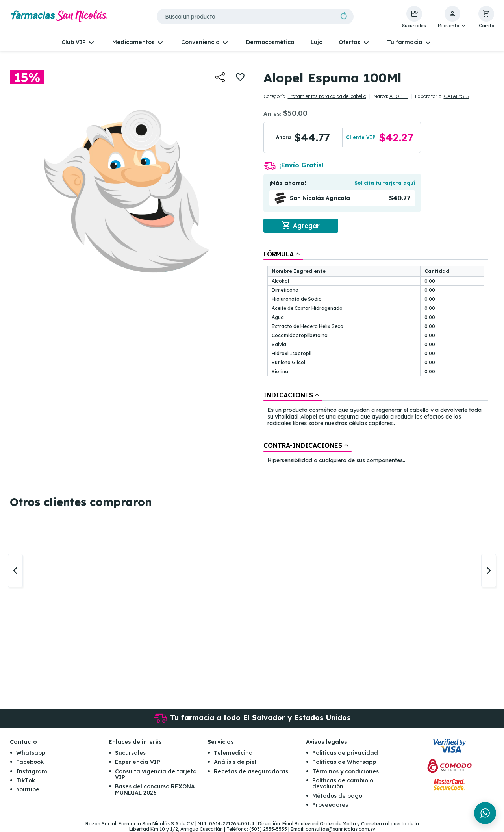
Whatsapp (31, 753)
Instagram (32, 771)
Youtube (28, 790)
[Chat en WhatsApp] (485, 813)
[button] (452, 17)
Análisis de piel (235, 762)
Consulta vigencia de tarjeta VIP (156, 774)
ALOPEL (399, 96)
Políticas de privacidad (345, 753)
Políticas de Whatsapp (344, 762)
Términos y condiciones (346, 771)
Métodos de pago (337, 796)
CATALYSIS (457, 96)
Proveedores (330, 805)
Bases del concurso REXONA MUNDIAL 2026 (155, 790)
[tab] (283, 254)
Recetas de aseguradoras (251, 771)
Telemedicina (233, 753)
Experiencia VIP (138, 762)
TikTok (26, 780)
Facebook (30, 762)
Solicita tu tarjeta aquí (385, 183)
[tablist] (376, 358)
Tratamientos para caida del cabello (327, 96)
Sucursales (130, 753)
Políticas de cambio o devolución (343, 783)
